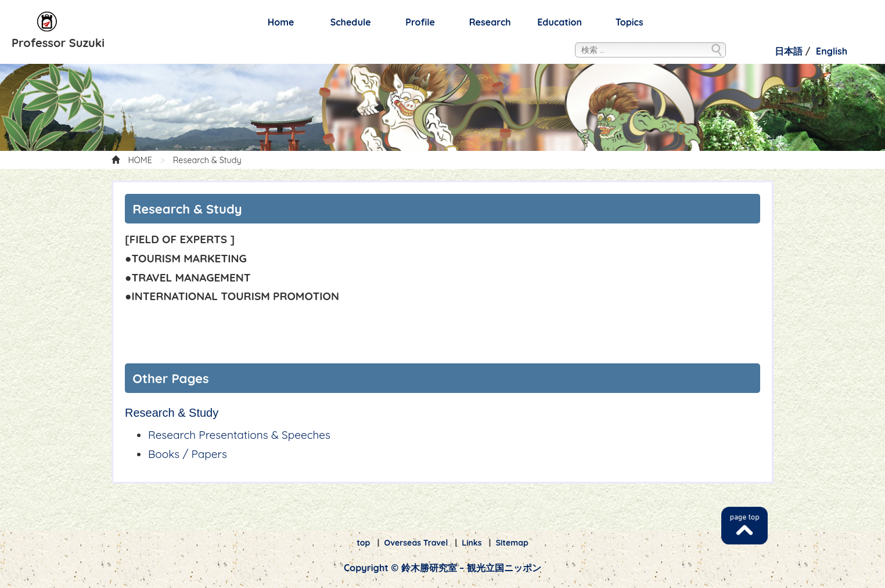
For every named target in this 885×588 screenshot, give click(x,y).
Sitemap (512, 543)
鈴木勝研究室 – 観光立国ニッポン (48, 22)
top (363, 543)
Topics (629, 22)
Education (560, 22)
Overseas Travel (416, 543)
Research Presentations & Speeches (239, 435)
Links (472, 543)
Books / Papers (188, 454)
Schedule (351, 22)
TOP (744, 526)
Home (281, 22)
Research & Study (172, 413)
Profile (420, 22)
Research (490, 22)
